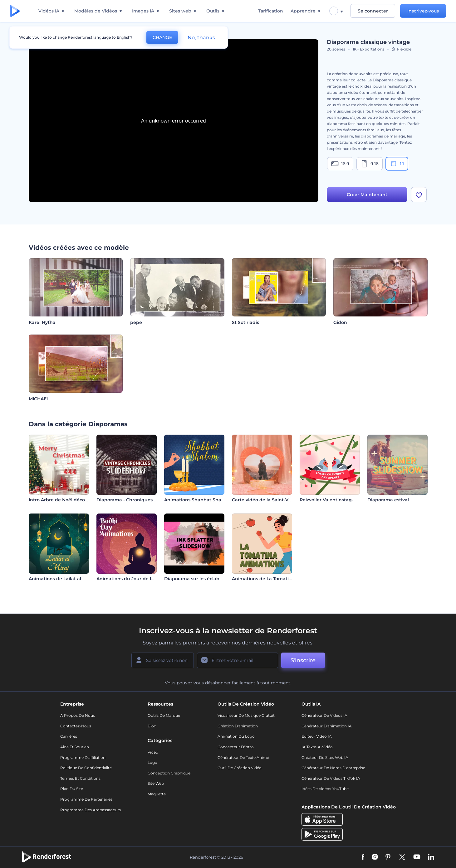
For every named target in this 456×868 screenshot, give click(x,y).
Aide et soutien (75, 747)
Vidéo (153, 752)
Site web (156, 783)
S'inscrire (303, 660)
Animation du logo (236, 736)
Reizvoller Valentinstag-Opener (335, 500)
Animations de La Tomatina (263, 579)
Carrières (69, 736)
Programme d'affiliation (83, 757)
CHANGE (162, 37)
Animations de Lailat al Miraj (61, 579)
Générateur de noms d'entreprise (333, 768)
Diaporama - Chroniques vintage (134, 500)
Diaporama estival (388, 500)
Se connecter (373, 11)
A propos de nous (78, 715)
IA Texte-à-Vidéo (317, 747)
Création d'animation (238, 726)
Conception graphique (169, 773)
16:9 (340, 164)
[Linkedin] (431, 857)
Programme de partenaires (86, 799)
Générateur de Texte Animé (243, 757)
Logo (152, 762)
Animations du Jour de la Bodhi (133, 579)
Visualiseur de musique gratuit (246, 715)
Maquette (157, 794)
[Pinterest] (388, 857)
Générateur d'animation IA (327, 726)
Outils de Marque (164, 715)
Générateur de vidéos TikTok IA (331, 778)
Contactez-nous (76, 726)
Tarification (271, 11)
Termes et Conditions (80, 778)
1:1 (397, 164)
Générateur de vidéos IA (324, 715)
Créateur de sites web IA (325, 757)
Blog (152, 726)
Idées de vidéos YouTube (325, 789)
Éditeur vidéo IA (317, 736)
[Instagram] (375, 857)
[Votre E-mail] (238, 660)
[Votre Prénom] (163, 660)
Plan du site (72, 789)
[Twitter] (402, 857)
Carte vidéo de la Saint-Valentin (268, 500)
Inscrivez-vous (423, 11)
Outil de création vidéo (240, 768)
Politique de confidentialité (86, 768)
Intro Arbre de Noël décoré (59, 500)
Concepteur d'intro (236, 747)
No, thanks (201, 38)
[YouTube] (417, 857)
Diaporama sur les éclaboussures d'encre (211, 579)
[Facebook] (363, 857)
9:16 (370, 164)
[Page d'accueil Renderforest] (15, 11)
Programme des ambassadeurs (91, 810)
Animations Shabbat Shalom (197, 500)
